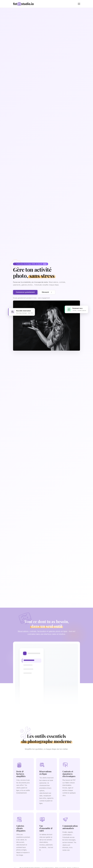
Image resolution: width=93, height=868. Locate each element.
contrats (33, 633)
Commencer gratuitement (25, 292)
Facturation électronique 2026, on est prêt (31, 264)
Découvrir (47, 292)
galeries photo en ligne (58, 633)
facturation (42, 633)
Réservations (23, 633)
